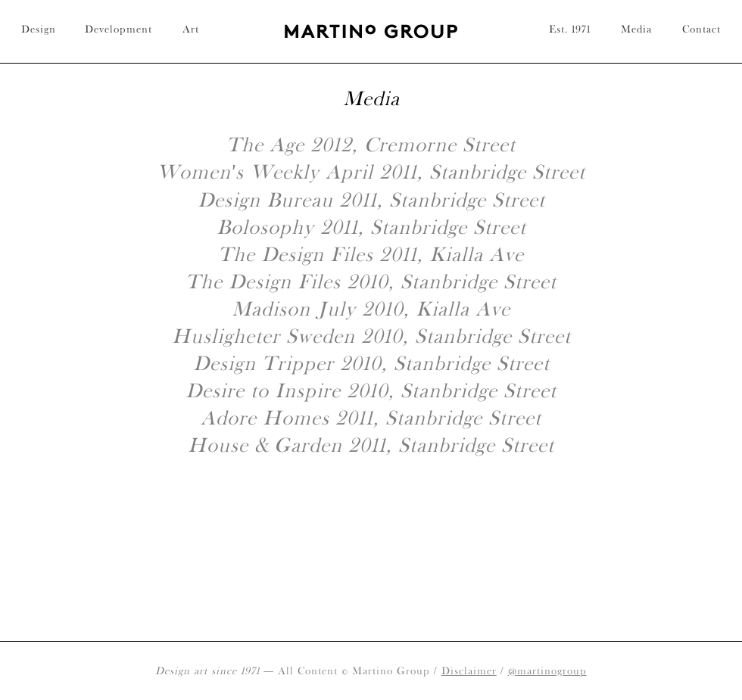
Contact (701, 29)
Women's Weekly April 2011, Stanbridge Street (371, 171)
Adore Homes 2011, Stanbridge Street (371, 417)
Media (636, 29)
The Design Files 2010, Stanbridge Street (371, 281)
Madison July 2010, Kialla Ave (371, 308)
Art (191, 29)
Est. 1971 (570, 29)
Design (39, 29)
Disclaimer (469, 670)
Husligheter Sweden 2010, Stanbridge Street (371, 336)
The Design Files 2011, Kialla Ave (371, 254)
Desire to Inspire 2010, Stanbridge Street (371, 390)
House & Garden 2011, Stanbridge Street (371, 445)
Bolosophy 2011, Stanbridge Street (371, 227)
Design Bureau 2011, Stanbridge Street (371, 199)
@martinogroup (547, 670)
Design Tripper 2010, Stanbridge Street (371, 363)
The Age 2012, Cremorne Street (371, 144)
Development (118, 29)
